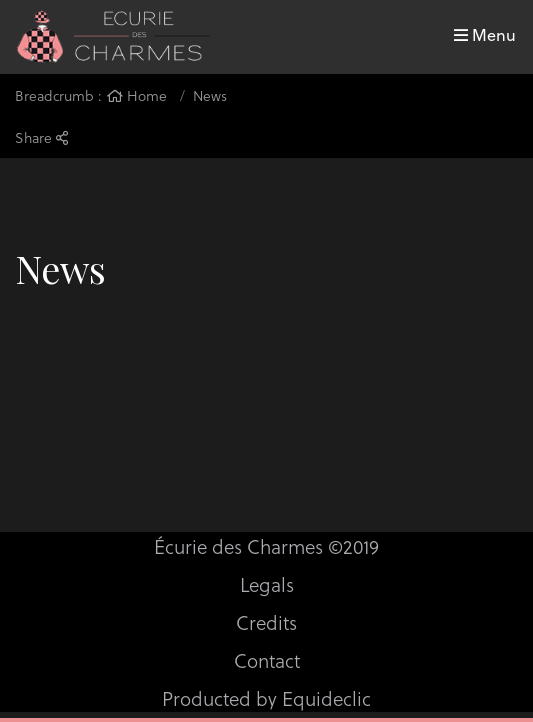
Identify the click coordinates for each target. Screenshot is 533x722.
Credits (266, 622)
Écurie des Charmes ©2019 (266, 546)
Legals (267, 584)
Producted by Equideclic (266, 698)
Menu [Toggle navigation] (485, 34)
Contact (267, 660)
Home (137, 95)
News (210, 95)
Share (41, 137)
